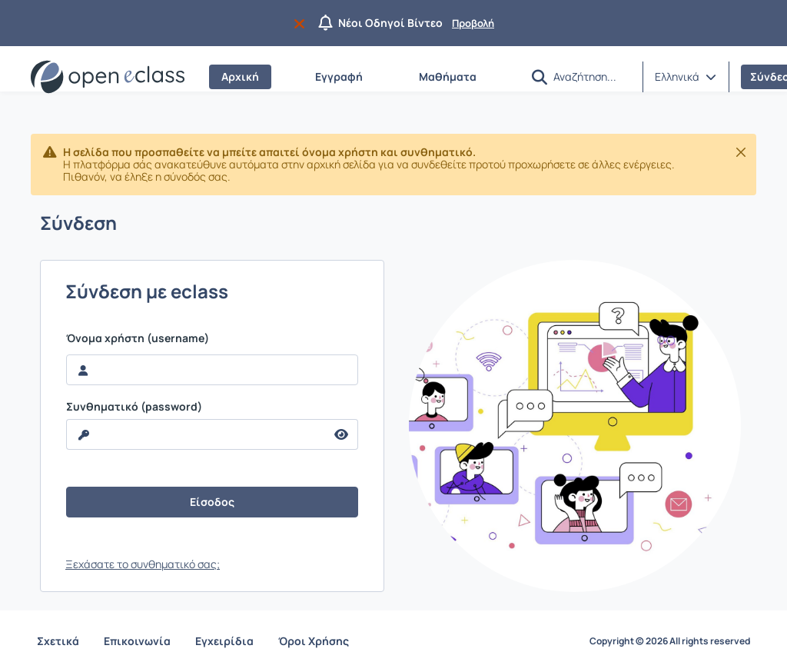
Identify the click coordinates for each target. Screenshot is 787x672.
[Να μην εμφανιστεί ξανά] (302, 23)
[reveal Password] (196, 434)
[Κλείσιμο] (741, 152)
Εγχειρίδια (224, 641)
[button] (540, 77)
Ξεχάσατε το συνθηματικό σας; (143, 564)
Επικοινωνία (137, 641)
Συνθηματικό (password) (134, 407)
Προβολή (473, 23)
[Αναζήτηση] (592, 76)
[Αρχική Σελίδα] (108, 77)
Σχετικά (58, 641)
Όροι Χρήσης (314, 641)
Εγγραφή (339, 77)
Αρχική (240, 77)
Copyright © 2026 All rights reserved (670, 641)
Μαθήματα (448, 77)
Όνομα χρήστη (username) (138, 338)
